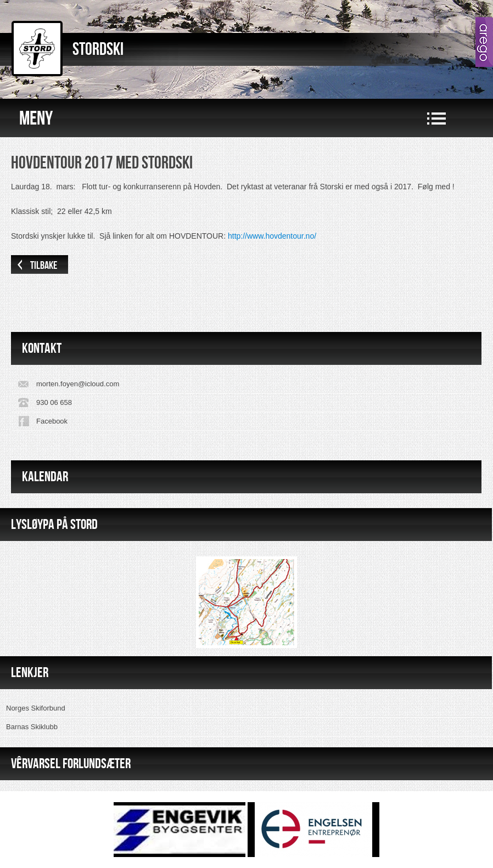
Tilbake (44, 266)
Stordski (98, 50)
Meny (36, 119)
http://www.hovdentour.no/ (272, 236)
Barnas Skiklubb (32, 727)
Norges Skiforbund (36, 708)
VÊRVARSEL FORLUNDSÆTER (71, 763)
